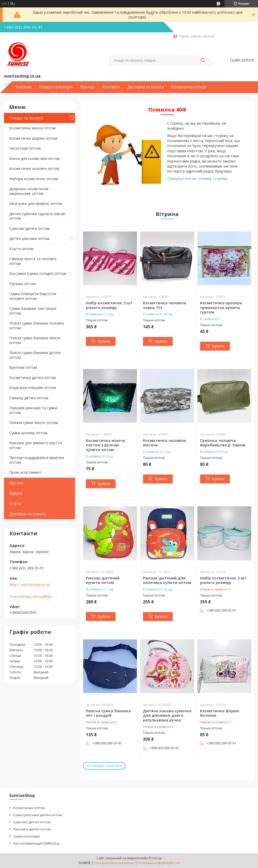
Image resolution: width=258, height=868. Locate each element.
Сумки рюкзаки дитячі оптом (38, 815)
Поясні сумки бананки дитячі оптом (35, 355)
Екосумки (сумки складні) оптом (38, 273)
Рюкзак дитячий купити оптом (103, 580)
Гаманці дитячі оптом (29, 398)
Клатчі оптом (21, 249)
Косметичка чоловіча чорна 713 (165, 305)
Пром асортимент (25, 472)
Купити (104, 341)
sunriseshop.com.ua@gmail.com (33, 597)
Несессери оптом (25, 148)
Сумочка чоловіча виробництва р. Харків (223, 443)
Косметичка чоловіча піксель (165, 443)
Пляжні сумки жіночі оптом (34, 423)
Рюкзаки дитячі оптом (32, 829)
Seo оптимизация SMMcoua (36, 843)
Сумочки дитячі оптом (29, 228)
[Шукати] (203, 60)
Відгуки (16, 493)
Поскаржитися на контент (114, 863)
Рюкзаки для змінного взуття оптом (35, 445)
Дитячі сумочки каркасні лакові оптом (37, 216)
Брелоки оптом (23, 367)
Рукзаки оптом (23, 284)
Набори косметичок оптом (34, 179)
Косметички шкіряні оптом (33, 138)
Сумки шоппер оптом (28, 433)
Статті (15, 504)
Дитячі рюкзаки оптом (29, 238)
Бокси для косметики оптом (34, 158)
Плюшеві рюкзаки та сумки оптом (33, 410)
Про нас (87, 87)
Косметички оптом (189, 87)
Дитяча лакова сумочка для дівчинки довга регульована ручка (167, 715)
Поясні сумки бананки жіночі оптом (35, 340)
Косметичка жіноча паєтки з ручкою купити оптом (105, 445)
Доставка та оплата (146, 87)
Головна (23, 87)
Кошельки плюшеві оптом (33, 388)
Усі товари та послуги (104, 766)
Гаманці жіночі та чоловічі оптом (33, 261)
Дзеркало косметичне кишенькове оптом (29, 191)
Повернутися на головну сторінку (197, 178)
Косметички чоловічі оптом (34, 168)
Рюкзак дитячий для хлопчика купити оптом (167, 580)
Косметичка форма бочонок (220, 713)
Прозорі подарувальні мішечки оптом (37, 460)
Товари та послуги (56, 87)
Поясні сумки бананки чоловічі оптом (37, 325)
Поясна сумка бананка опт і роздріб (108, 713)
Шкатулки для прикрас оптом (36, 203)
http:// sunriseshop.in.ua (30, 585)
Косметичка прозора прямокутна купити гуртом (221, 307)
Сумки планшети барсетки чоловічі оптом (33, 296)
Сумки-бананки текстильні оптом (33, 311)
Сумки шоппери (26, 836)
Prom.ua (155, 858)
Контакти (111, 87)
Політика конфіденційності (159, 863)
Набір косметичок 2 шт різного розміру (109, 305)
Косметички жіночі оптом (32, 128)
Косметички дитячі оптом (33, 378)
